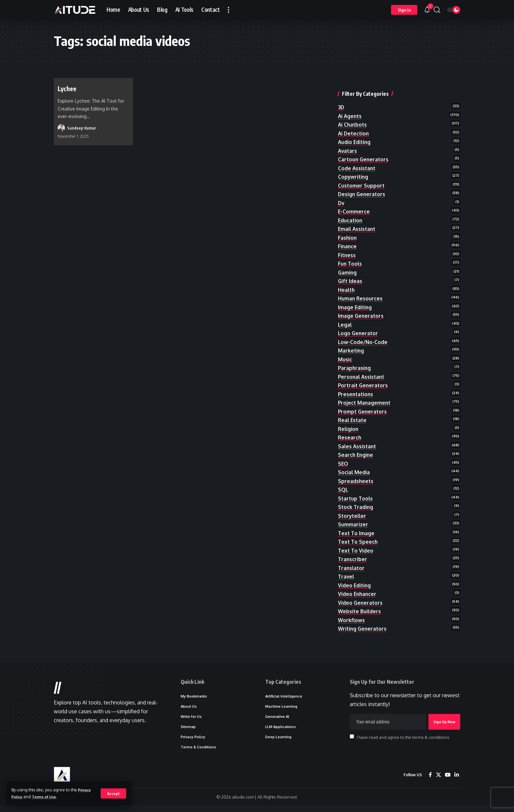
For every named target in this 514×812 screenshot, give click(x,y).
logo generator (359, 326)
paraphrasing (355, 362)
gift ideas (350, 273)
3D (341, 94)
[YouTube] (447, 781)
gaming (348, 264)
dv (341, 192)
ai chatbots (353, 112)
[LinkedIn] (456, 781)
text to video (356, 549)
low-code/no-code (363, 335)
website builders (360, 611)
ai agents (350, 103)
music (345, 353)
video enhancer (358, 594)
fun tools (350, 254)
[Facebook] (429, 781)
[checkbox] (352, 741)
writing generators (363, 629)
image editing (355, 299)
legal (345, 317)
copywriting (354, 166)
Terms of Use (47, 797)
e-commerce (354, 201)
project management (365, 397)
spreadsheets (356, 477)
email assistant (358, 219)
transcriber (353, 558)
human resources (361, 290)
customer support (362, 174)
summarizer (353, 522)
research (350, 433)
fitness (347, 246)
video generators (361, 602)
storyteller (353, 513)
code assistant (357, 156)
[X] (438, 781)
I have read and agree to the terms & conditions (403, 741)
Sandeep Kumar (82, 128)
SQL (343, 486)
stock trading (356, 504)
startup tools (356, 495)
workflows (352, 620)
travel (346, 576)
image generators (361, 308)
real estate (353, 415)
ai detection (354, 121)
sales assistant (358, 442)
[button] (113, 793)
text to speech (358, 540)
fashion (348, 228)
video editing (355, 584)
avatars (348, 139)
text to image (357, 531)
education (351, 210)
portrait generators (364, 379)
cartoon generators (364, 148)
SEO (343, 460)
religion (349, 424)
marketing (351, 344)
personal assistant (362, 371)
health (347, 281)
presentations (356, 388)
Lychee (68, 88)
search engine (356, 451)
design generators (362, 183)
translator (352, 567)
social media (354, 469)
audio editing (355, 130)
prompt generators (363, 406)
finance (348, 237)
